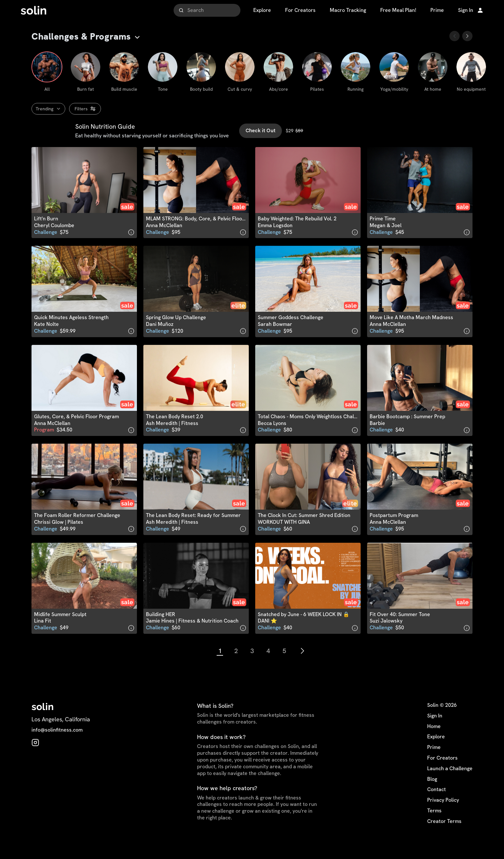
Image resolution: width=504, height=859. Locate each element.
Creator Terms (444, 835)
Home (434, 740)
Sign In (435, 729)
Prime (434, 761)
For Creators (442, 771)
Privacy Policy (443, 814)
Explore (436, 751)
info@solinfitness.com (57, 744)
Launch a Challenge (450, 782)
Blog (432, 793)
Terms (434, 824)
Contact (437, 803)
